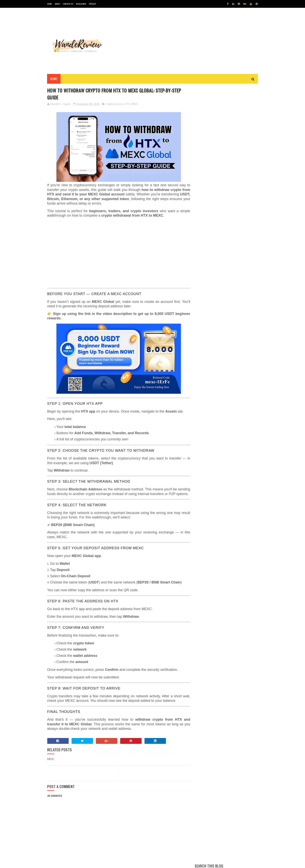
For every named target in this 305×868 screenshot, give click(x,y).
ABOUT (58, 4)
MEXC (135, 104)
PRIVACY (92, 4)
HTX (127, 104)
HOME (50, 4)
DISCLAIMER (81, 4)
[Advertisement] (187, 41)
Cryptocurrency (115, 104)
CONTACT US (68, 4)
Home (54, 79)
